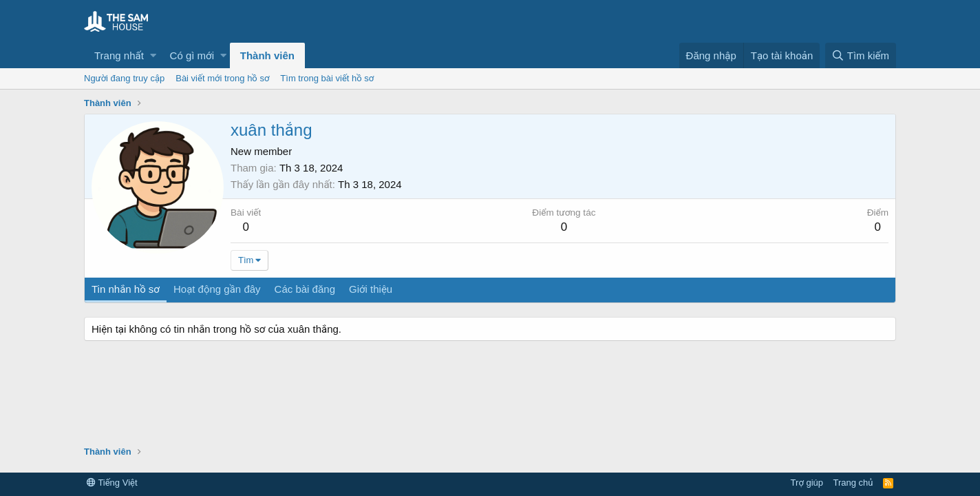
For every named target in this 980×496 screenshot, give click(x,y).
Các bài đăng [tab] (305, 289)
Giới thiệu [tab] (371, 289)
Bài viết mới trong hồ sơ (222, 78)
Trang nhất (119, 55)
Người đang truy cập (124, 78)
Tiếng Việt (112, 483)
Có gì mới (192, 55)
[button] (153, 55)
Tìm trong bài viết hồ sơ (327, 78)
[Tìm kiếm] (861, 55)
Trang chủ (853, 483)
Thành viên (267, 55)
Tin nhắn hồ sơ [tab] (126, 289)
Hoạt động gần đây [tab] (217, 289)
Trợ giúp (807, 483)
